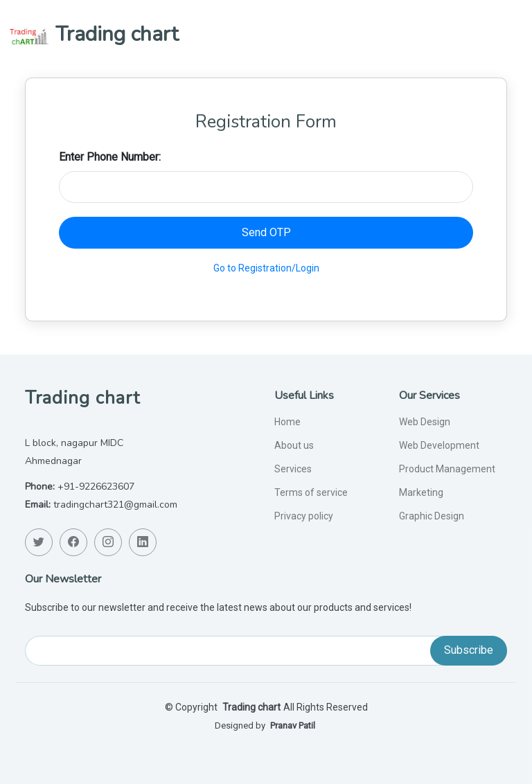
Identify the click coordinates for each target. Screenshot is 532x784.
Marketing (421, 492)
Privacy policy (304, 516)
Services (293, 469)
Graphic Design (432, 516)
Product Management (447, 469)
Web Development (439, 445)
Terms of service (311, 492)
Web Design (425, 422)
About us (294, 445)
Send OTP (266, 232)
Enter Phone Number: (110, 157)
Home (287, 422)
